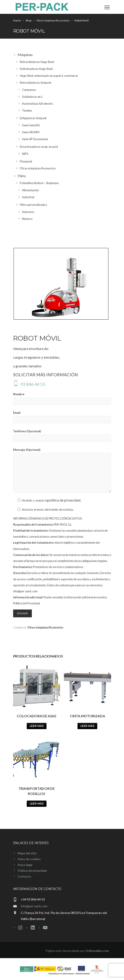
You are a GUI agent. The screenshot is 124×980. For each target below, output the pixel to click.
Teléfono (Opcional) (62, 436)
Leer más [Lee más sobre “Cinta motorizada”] (87, 726)
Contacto (24, 876)
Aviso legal (25, 865)
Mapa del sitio (27, 853)
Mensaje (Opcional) (62, 470)
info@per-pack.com (34, 906)
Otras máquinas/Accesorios (45, 627)
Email (62, 417)
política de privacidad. (64, 500)
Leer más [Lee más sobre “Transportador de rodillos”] (37, 804)
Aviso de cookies (29, 859)
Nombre (62, 399)
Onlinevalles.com (97, 951)
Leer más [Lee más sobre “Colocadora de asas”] (37, 726)
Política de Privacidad (26, 603)
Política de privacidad (32, 871)
